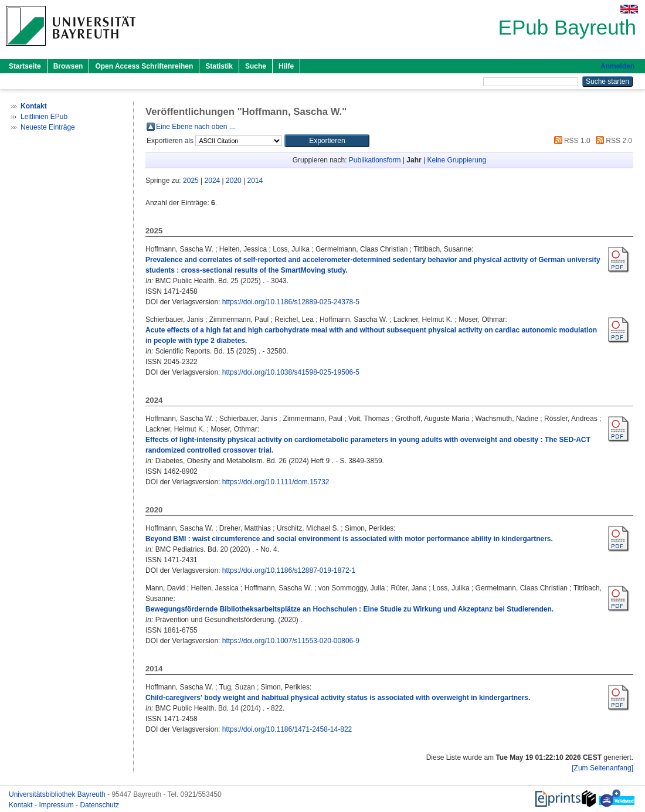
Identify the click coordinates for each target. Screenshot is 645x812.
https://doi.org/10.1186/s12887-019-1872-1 (289, 570)
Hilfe (286, 66)
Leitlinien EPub (44, 117)
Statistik (219, 66)
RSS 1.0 (571, 141)
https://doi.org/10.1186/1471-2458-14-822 (287, 729)
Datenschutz (99, 805)
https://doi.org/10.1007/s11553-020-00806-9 (291, 641)
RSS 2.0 (612, 141)
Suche (256, 66)
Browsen (68, 66)
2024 (213, 181)
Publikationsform (375, 160)
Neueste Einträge (48, 127)
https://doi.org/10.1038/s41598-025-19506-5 (291, 372)
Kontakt (22, 805)
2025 (191, 181)
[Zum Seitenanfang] (602, 768)
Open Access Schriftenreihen (144, 66)
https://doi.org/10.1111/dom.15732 (276, 482)
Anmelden (617, 66)
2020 (234, 181)
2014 (255, 181)
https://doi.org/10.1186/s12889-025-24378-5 (291, 302)
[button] (327, 141)
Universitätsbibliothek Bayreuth (58, 794)
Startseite (25, 66)
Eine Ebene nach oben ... (196, 127)
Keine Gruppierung (457, 160)
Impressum (57, 805)
